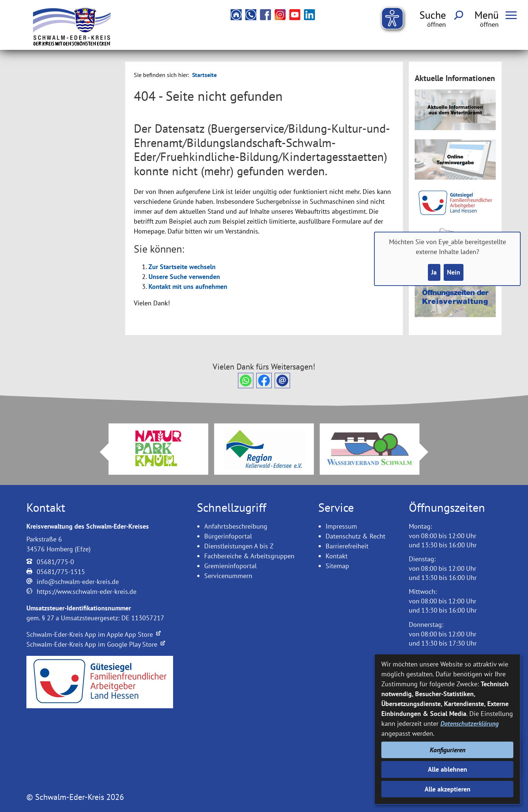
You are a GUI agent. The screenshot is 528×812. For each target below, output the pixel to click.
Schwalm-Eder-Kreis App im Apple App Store (93, 634)
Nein (454, 272)
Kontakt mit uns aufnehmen (188, 286)
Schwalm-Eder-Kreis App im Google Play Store (96, 644)
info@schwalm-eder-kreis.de (78, 582)
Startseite (204, 75)
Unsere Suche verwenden (184, 277)
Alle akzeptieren (448, 789)
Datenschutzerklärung (470, 723)
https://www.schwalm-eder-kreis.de (87, 591)
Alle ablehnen (448, 769)
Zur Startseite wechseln (182, 267)
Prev (100, 452)
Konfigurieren (448, 750)
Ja (434, 272)
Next (428, 452)
